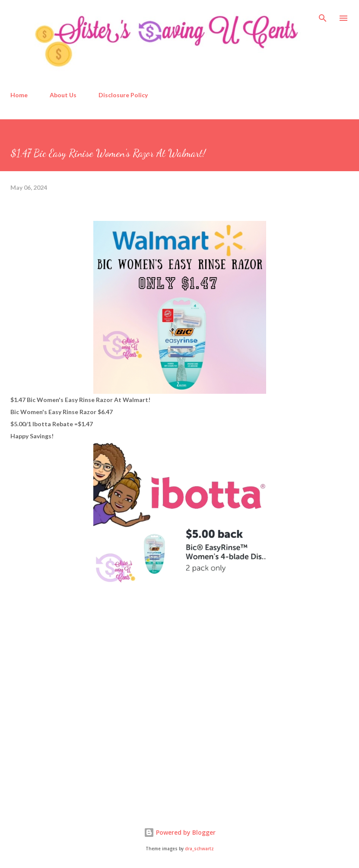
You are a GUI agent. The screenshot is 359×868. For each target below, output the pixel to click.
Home (19, 95)
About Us (63, 95)
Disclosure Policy (123, 95)
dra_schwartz (199, 849)
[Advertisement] (75, 735)
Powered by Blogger (180, 832)
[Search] (323, 16)
